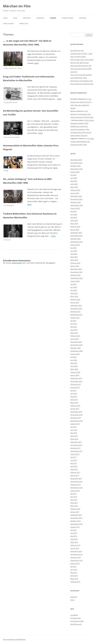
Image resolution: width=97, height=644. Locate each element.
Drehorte (27, 18)
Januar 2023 (75, 266)
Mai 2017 (74, 463)
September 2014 (76, 560)
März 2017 (74, 469)
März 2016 (74, 506)
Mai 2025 (74, 181)
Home (5, 18)
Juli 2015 (73, 530)
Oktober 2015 (75, 521)
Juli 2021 (73, 321)
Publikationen (68, 18)
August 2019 (75, 387)
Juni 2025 (74, 178)
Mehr (37, 63)
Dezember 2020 (76, 342)
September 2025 (76, 169)
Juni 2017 (74, 460)
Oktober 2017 (75, 448)
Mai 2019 (74, 396)
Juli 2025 (73, 175)
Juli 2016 (73, 494)
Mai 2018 (74, 433)
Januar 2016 (75, 512)
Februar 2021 (75, 336)
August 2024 (75, 208)
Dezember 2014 (76, 551)
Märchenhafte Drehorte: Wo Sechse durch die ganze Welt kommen (81, 69)
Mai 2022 (74, 290)
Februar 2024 (75, 227)
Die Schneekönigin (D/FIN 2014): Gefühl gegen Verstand (81, 132)
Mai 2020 (74, 363)
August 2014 (75, 563)
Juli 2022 (73, 284)
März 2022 (74, 296)
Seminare (83, 18)
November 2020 (76, 345)
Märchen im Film (17, 6)
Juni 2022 (74, 287)
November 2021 (76, 308)
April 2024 (74, 220)
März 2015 (74, 542)
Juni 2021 (74, 324)
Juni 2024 (74, 214)
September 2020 (76, 351)
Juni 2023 (74, 251)
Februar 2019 (75, 406)
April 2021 (74, 330)
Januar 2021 (75, 339)
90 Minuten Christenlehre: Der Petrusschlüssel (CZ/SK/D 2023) (82, 114)
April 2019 (74, 400)
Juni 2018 (74, 430)
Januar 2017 (75, 475)
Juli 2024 (73, 211)
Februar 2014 (75, 582)
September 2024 (76, 205)
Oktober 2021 (75, 312)
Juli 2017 (73, 457)
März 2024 (74, 223)
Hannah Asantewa (77, 129)
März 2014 (74, 579)
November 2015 (76, 518)
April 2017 (74, 466)
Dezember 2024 (76, 196)
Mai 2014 (74, 573)
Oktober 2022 (75, 275)
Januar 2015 (75, 548)
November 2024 (76, 199)
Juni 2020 (74, 360)
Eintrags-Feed (75, 618)
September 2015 (76, 524)
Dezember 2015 (76, 515)
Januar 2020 (75, 375)
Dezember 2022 (76, 269)
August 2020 (75, 354)
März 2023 (74, 260)
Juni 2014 (74, 570)
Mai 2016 (74, 500)
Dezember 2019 (76, 378)
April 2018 (74, 436)
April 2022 (74, 293)
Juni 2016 (74, 497)
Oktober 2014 (75, 557)
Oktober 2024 (75, 202)
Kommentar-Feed (77, 621)
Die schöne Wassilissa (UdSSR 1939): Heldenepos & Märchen (82, 123)
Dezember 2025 (76, 160)
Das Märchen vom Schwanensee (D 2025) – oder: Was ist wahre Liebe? (81, 53)
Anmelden (74, 615)
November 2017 (76, 445)
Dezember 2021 (76, 305)
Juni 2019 (74, 393)
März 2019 (74, 403)
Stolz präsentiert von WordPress (14, 639)
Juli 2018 (73, 427)
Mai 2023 (74, 254)
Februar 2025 (75, 190)
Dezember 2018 (76, 412)
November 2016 (76, 481)
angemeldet (17, 263)
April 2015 (74, 539)
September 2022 (76, 278)
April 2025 (74, 184)
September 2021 (76, 315)
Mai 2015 (74, 536)
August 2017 (75, 454)
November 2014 (76, 554)
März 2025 (74, 187)
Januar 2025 (75, 193)
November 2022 (76, 272)
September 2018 (76, 421)
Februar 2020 (75, 372)
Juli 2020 (73, 357)
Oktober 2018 (75, 418)
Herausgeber (8, 24)
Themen (53, 18)
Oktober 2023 (75, 239)
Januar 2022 (75, 302)
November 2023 (76, 236)
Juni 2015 (74, 533)
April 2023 (74, 257)
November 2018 (76, 415)
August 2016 (75, 491)
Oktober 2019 (75, 384)
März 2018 (74, 439)
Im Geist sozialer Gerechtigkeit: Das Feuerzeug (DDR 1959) (82, 142)
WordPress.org (76, 624)
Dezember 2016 (76, 478)
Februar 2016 (75, 509)
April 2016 (74, 503)
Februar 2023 (75, 263)
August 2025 (75, 172)
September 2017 (76, 451)
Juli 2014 (73, 566)
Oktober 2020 (75, 348)
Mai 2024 (74, 217)
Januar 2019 (75, 409)
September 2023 (76, 242)
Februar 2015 (75, 545)
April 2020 (74, 366)
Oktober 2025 (75, 166)
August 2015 (75, 527)
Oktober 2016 (75, 485)
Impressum (24, 24)
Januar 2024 (75, 230)
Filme (15, 18)
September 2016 (76, 488)
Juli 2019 (73, 390)
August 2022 (75, 281)
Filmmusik (40, 18)
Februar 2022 (75, 299)
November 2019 (76, 381)
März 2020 (74, 369)
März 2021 (74, 333)
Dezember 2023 (76, 233)
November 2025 (76, 163)
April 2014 (74, 576)
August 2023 (75, 245)
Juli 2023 (73, 248)
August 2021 (75, 318)
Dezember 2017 (76, 442)
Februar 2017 (75, 472)
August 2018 (75, 424)
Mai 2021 (74, 327)
